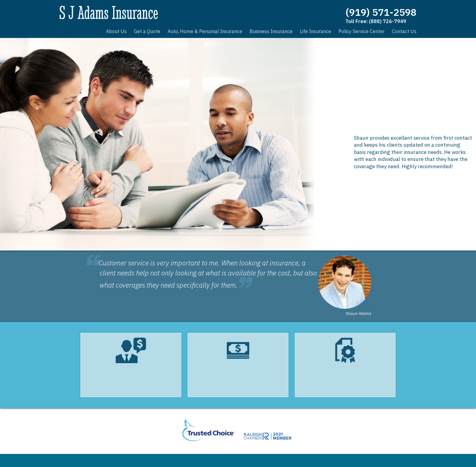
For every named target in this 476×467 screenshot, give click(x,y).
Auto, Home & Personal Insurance (205, 31)
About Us (116, 31)
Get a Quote (147, 31)
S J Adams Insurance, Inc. (113, 14)
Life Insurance (316, 31)
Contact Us (404, 31)
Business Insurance (271, 31)
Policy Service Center (362, 31)
